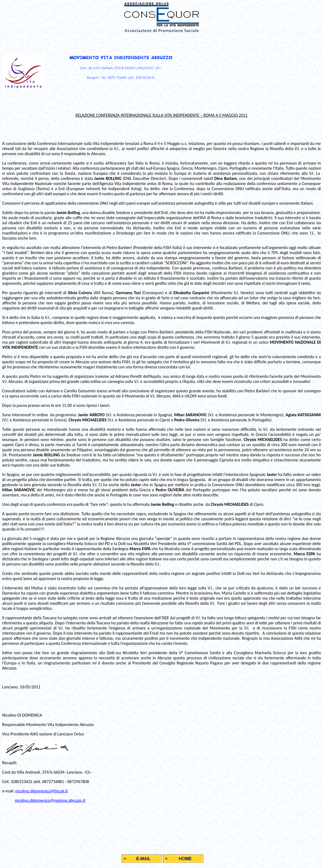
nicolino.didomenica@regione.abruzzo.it (50, 800)
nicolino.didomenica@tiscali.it (42, 791)
